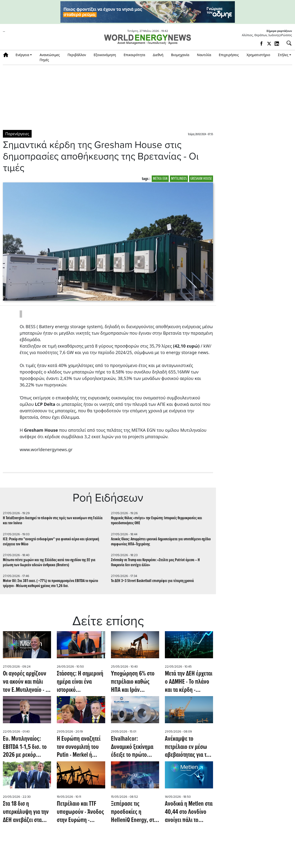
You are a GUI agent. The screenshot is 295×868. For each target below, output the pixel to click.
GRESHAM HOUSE (201, 179)
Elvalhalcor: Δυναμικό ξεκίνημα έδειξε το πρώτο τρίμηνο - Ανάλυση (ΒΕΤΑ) (132, 747)
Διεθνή (158, 55)
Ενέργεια (22, 55)
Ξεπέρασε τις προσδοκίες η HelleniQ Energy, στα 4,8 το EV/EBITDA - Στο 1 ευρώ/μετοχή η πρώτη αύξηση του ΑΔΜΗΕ (134, 812)
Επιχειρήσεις (229, 55)
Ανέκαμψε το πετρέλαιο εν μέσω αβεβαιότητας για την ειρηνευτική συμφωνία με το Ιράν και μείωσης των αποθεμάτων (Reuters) (188, 747)
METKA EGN (160, 179)
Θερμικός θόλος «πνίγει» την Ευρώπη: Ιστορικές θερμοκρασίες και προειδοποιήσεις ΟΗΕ (156, 521)
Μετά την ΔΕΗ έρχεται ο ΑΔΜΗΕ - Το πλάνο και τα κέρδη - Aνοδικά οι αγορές (189, 682)
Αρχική (7, 55)
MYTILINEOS (179, 179)
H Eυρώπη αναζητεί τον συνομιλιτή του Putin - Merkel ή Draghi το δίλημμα (79, 747)
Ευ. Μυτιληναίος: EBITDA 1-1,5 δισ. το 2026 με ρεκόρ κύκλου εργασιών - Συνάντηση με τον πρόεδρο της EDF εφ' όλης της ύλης (26, 747)
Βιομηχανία (180, 55)
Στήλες (283, 55)
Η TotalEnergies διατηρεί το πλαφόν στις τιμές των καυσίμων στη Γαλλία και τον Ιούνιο (53, 521)
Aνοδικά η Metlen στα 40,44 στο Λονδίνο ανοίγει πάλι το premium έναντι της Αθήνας (189, 812)
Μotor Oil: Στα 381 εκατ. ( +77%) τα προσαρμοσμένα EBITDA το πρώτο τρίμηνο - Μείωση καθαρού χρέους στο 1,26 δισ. (50, 583)
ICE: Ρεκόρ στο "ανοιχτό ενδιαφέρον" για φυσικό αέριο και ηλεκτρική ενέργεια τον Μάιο (51, 542)
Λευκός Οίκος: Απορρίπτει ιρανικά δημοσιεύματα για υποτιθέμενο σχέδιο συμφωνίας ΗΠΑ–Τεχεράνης (161, 542)
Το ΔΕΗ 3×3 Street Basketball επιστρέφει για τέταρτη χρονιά (152, 581)
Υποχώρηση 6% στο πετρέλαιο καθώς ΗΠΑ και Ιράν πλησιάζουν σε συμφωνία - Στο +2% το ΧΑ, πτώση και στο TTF (134, 682)
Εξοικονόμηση (105, 55)
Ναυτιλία (204, 55)
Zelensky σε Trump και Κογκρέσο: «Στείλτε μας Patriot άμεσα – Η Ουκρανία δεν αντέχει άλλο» (155, 563)
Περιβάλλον (77, 55)
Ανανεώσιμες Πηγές (50, 57)
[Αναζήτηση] (287, 43)
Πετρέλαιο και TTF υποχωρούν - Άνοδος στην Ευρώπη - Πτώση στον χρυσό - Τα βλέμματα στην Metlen (80, 812)
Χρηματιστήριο (258, 55)
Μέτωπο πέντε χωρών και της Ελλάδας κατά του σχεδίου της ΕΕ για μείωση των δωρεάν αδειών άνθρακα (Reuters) (49, 563)
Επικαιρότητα (134, 55)
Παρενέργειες (17, 134)
